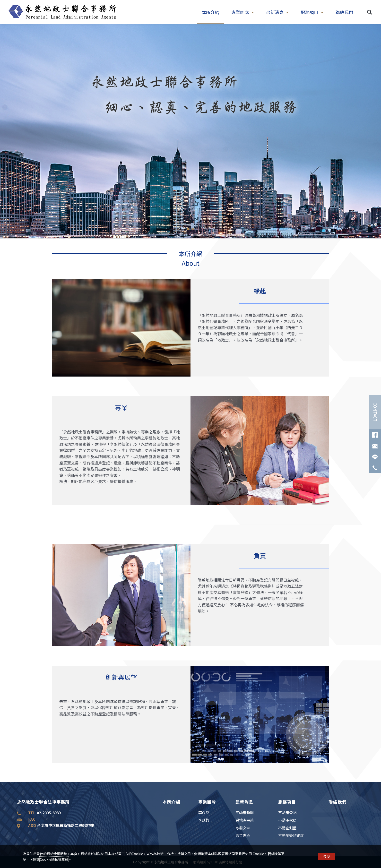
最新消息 (277, 12)
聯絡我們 (344, 12)
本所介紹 (210, 12)
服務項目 (312, 12)
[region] (190, 131)
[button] (369, 12)
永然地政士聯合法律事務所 (43, 802)
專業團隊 (243, 12)
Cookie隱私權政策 (54, 859)
